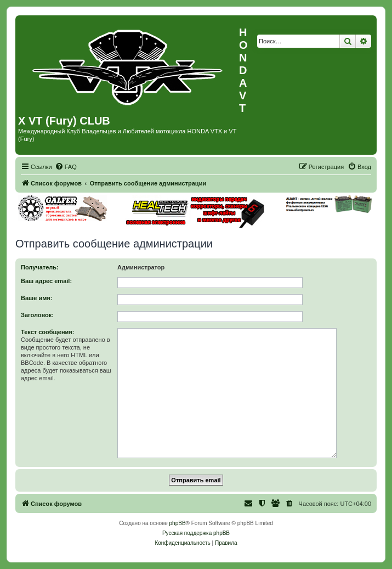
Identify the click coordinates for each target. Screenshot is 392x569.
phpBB (178, 523)
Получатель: (40, 267)
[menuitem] (66, 167)
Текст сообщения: (47, 332)
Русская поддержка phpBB (196, 533)
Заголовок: (37, 315)
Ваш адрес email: (46, 281)
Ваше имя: (36, 298)
